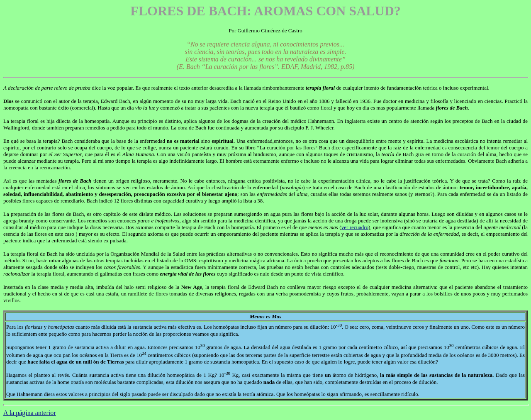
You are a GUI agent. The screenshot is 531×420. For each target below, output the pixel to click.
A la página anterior (30, 413)
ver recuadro (355, 227)
